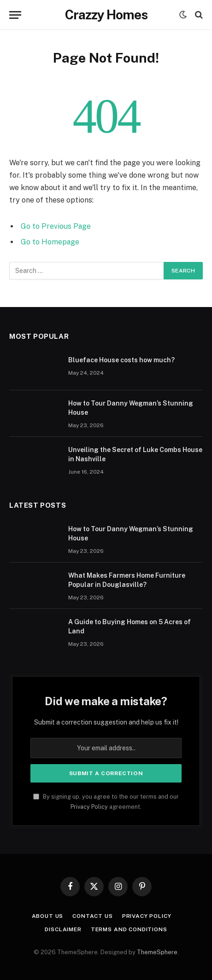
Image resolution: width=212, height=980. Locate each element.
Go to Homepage (50, 242)
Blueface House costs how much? (121, 360)
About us (48, 916)
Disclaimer (63, 929)
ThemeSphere (157, 952)
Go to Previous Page (56, 226)
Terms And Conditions (129, 929)
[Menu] (15, 15)
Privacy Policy (89, 807)
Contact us (92, 916)
